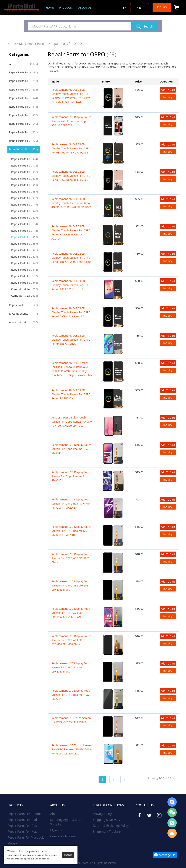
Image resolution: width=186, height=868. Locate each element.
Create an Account (63, 836)
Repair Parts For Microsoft (22, 244)
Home (50, 8)
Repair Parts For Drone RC (22, 263)
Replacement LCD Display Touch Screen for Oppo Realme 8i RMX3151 (71, 476)
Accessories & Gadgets (20, 322)
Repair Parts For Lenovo (22, 211)
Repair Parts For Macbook (20, 107)
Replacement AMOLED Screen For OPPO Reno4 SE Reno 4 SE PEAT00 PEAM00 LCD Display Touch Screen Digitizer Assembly (72, 369)
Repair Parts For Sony (22, 191)
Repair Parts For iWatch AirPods (20, 115)
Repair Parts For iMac (20, 98)
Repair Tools (17, 305)
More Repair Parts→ (33, 44)
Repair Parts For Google (22, 178)
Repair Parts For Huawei (20, 132)
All (11, 64)
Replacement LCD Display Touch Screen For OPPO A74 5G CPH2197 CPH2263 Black (71, 613)
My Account (58, 830)
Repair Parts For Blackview (22, 231)
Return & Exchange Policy (111, 826)
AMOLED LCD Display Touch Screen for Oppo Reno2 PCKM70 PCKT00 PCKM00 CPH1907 (72, 422)
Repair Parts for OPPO (66, 44)
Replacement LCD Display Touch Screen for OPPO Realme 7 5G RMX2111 (71, 695)
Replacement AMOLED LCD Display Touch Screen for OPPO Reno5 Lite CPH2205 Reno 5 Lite (71, 258)
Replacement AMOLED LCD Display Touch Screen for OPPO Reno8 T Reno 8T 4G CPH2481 (71, 148)
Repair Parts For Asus (22, 218)
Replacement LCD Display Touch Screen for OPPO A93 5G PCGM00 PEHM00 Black (71, 640)
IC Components (19, 314)
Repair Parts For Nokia (22, 198)
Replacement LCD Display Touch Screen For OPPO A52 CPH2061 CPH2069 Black (71, 585)
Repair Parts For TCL (22, 250)
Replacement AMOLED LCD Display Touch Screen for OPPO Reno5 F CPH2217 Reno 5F (71, 285)
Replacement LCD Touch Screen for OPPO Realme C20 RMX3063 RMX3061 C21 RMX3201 (71, 749)
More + (12, 843)
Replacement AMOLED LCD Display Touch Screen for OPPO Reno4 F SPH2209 (71, 394)
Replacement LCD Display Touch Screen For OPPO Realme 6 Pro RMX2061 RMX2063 (71, 503)
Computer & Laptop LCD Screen (22, 289)
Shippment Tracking (107, 832)
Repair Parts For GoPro (22, 276)
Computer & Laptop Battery (22, 296)
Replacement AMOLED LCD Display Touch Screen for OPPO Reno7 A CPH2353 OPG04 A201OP (71, 232)
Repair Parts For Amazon (22, 270)
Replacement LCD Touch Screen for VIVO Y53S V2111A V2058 (71, 720)
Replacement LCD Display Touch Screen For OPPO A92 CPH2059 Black (71, 558)
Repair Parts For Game (22, 257)
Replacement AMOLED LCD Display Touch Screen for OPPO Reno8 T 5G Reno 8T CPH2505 (71, 176)
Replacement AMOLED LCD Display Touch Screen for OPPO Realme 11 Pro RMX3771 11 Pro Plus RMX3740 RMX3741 (71, 96)
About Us (57, 814)
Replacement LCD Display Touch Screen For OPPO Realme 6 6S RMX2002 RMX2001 (71, 531)
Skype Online (172, 802)
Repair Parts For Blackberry (22, 185)
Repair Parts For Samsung (20, 124)
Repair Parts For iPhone (20, 72)
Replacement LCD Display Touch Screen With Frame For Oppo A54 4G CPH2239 (71, 121)
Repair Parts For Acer (22, 224)
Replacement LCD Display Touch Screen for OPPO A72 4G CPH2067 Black (71, 667)
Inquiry (162, 7)
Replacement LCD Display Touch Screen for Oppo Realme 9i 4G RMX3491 (71, 449)
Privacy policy (102, 814)
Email (172, 833)
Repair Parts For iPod (20, 89)
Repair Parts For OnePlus (22, 172)
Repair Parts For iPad (20, 81)
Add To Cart (168, 90)
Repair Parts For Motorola (22, 165)
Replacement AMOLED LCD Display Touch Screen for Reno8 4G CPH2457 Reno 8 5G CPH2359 (72, 203)
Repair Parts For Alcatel (22, 205)
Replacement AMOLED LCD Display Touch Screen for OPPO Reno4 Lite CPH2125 (71, 340)
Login (140, 7)
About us (85, 8)
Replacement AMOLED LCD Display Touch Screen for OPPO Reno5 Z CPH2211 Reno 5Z (71, 312)
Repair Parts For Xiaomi (20, 141)
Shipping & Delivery (107, 820)
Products (66, 8)
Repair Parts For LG (22, 159)
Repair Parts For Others (22, 283)
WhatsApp (172, 823)
